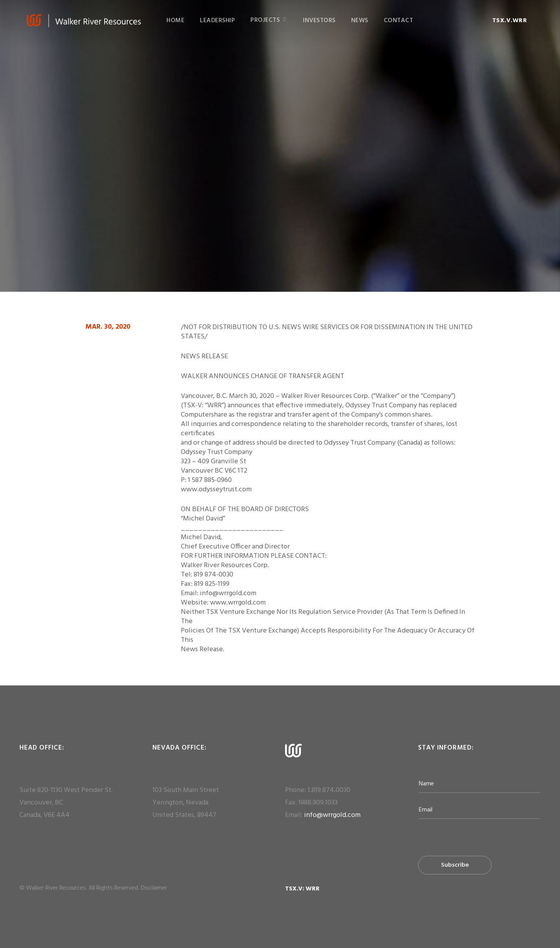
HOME (175, 21)
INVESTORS (319, 21)
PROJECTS (269, 20)
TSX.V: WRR (302, 889)
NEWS (360, 21)
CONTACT (399, 21)
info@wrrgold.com (332, 815)
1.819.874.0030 (329, 790)
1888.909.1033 (318, 803)
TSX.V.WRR (510, 21)
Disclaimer (154, 888)
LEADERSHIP (217, 21)
